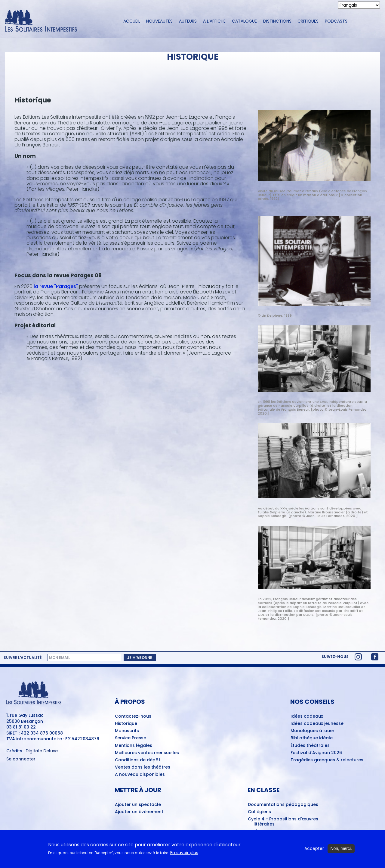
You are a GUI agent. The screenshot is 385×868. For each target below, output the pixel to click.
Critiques (308, 21)
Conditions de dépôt (138, 760)
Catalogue (244, 21)
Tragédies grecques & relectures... (328, 760)
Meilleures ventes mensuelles (147, 753)
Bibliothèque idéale (312, 738)
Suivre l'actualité (23, 658)
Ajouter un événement (139, 812)
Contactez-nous (133, 716)
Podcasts (336, 21)
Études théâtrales (310, 746)
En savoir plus (184, 853)
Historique (126, 724)
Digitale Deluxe (42, 751)
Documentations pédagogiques (283, 805)
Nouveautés (159, 21)
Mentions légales (134, 746)
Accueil (132, 21)
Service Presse (131, 738)
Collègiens (259, 812)
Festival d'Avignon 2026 (316, 753)
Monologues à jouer (313, 731)
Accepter (314, 849)
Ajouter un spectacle (138, 805)
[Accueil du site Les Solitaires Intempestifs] (59, 21)
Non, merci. (341, 848)
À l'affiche (214, 21)
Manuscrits (127, 731)
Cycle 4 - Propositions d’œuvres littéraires (283, 822)
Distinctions (277, 21)
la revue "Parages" (56, 286)
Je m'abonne (140, 658)
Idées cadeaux (307, 716)
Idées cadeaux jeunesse (317, 724)
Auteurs (188, 21)
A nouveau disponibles (140, 775)
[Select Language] (359, 5)
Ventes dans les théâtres (143, 767)
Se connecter (21, 759)
